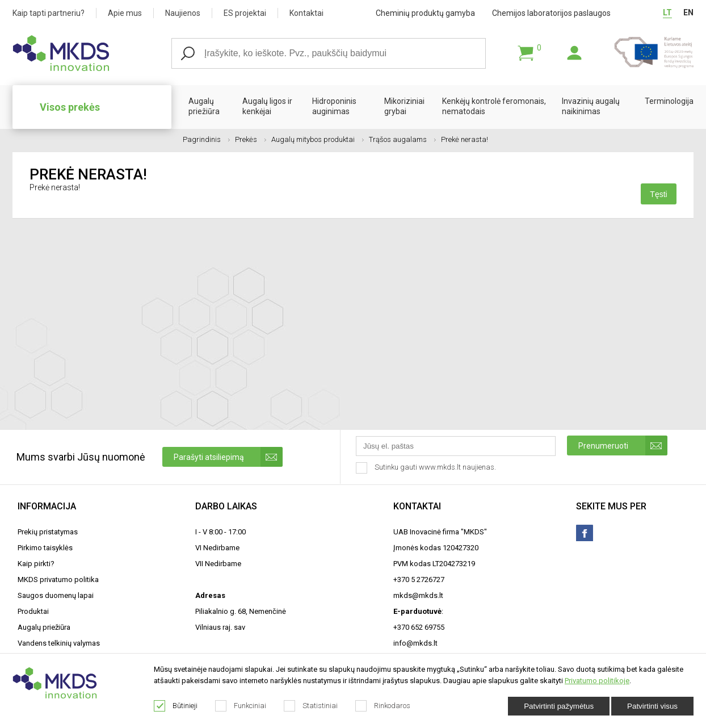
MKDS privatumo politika (58, 580)
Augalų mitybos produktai (318, 139)
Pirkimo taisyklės (45, 548)
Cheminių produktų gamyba (425, 13)
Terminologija (669, 101)
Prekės (251, 139)
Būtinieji (176, 706)
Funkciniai (241, 706)
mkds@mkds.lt (418, 595)
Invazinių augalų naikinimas (591, 106)
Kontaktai (306, 13)
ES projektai (245, 13)
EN (688, 12)
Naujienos (183, 13)
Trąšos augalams (402, 139)
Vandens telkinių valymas (59, 643)
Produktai (33, 611)
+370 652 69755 (419, 627)
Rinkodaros (383, 706)
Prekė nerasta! (465, 139)
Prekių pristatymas (48, 532)
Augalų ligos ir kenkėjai (267, 106)
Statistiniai (311, 706)
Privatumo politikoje (597, 681)
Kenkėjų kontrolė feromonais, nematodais (494, 106)
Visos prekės (70, 107)
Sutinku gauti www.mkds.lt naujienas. (427, 468)
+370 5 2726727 (419, 580)
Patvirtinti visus (652, 706)
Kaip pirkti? (36, 564)
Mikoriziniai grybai (404, 106)
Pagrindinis (206, 139)
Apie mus (125, 13)
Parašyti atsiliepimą (228, 457)
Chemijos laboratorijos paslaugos (551, 13)
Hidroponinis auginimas (334, 106)
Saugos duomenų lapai (56, 595)
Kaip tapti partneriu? (49, 13)
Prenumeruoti (623, 445)
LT (667, 12)
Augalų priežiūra (204, 106)
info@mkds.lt (415, 643)
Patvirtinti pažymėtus (559, 706)
